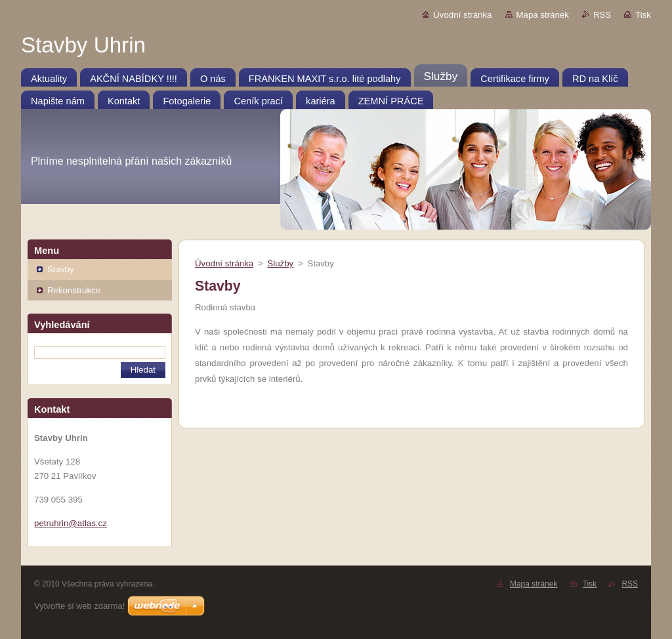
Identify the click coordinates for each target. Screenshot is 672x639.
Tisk (643, 15)
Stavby (61, 269)
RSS (602, 15)
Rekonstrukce (74, 290)
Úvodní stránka (462, 15)
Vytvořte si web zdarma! (79, 606)
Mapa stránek (543, 15)
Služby (280, 263)
